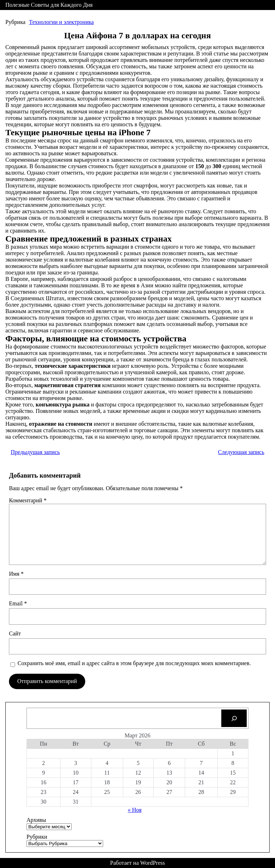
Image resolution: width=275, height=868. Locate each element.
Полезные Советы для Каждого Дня (49, 5)
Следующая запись (241, 452)
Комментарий (28, 500)
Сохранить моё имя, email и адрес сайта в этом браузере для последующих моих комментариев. (134, 663)
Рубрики (37, 837)
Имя (16, 574)
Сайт (15, 633)
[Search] (234, 718)
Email (18, 603)
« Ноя (135, 810)
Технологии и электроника (61, 22)
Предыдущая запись (35, 452)
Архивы (36, 820)
